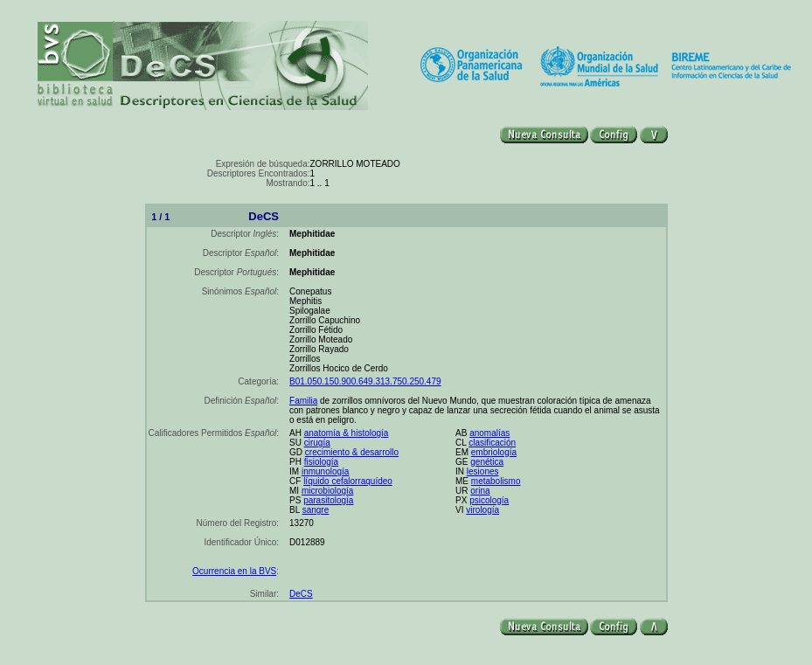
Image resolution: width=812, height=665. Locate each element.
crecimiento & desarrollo (352, 452)
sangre (316, 510)
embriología (494, 452)
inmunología (325, 471)
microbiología (327, 491)
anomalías (489, 433)
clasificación (492, 443)
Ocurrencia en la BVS (234, 571)
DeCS (301, 594)
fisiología (321, 462)
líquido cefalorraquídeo (348, 481)
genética (487, 462)
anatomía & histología (347, 433)
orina (480, 491)
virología (482, 510)
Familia (303, 401)
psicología (489, 500)
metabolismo (496, 481)
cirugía (317, 443)
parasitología (328, 500)
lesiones (483, 471)
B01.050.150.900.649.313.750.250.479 (365, 381)
